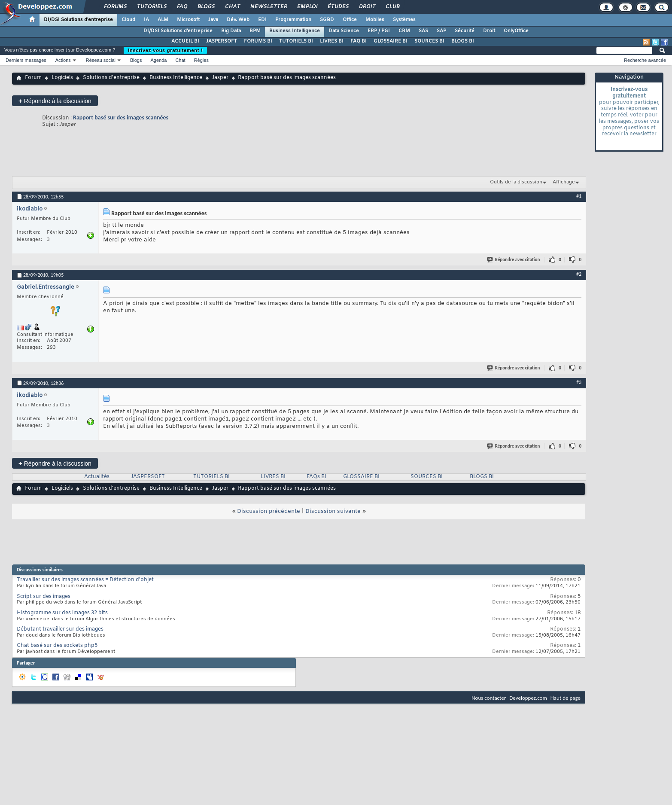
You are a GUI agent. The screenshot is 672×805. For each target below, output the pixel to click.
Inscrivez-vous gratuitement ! (165, 50)
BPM (255, 31)
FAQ (182, 7)
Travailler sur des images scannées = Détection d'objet (85, 580)
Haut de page (566, 698)
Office (350, 20)
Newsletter (268, 7)
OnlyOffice (516, 31)
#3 (579, 382)
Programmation (293, 20)
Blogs (206, 7)
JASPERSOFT (222, 41)
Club (392, 7)
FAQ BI (359, 41)
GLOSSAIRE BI (391, 41)
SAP (441, 31)
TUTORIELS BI (296, 41)
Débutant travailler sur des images (60, 629)
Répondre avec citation (514, 260)
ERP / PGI (379, 31)
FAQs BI (316, 477)
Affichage (564, 182)
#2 (579, 274)
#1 (579, 196)
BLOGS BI (463, 41)
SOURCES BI (429, 41)
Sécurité (465, 31)
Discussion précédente (269, 511)
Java (213, 20)
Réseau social (101, 60)
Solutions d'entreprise (111, 78)
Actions (63, 60)
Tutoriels (151, 7)
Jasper (220, 78)
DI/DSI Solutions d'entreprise (78, 20)
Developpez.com (528, 698)
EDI (262, 20)
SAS (423, 31)
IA (146, 20)
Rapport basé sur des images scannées (121, 117)
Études (338, 7)
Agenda (158, 60)
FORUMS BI (258, 41)
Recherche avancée (645, 60)
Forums (115, 7)
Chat (232, 7)
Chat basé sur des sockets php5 (57, 646)
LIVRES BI (332, 41)
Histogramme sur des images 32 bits (62, 613)
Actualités (97, 477)
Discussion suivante (333, 511)
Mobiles (375, 20)
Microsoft (188, 20)
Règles (201, 60)
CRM (404, 31)
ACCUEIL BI (185, 41)
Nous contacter (489, 698)
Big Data (231, 31)
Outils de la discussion (516, 182)
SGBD (327, 20)
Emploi (307, 7)
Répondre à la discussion (55, 101)
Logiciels (62, 78)
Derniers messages (26, 60)
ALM (163, 20)
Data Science (344, 31)
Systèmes (404, 20)
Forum (33, 78)
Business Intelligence (295, 31)
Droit (367, 7)
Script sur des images (44, 597)
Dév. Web (238, 20)
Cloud (128, 20)
